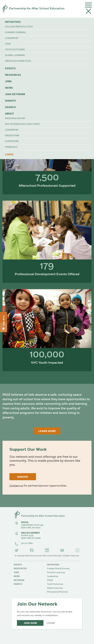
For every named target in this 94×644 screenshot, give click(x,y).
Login (9, 155)
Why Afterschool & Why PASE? (22, 124)
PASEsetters (12, 136)
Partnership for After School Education (37, 9)
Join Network (15, 94)
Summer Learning (15, 33)
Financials (11, 147)
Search (10, 107)
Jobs (8, 82)
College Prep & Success (19, 27)
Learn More (47, 431)
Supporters (12, 141)
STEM (8, 44)
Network (19, 580)
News (9, 88)
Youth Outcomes (15, 50)
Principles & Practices (18, 61)
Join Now (30, 623)
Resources (13, 75)
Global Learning (15, 55)
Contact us (16, 486)
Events (10, 69)
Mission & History (15, 119)
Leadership (12, 38)
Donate (10, 101)
